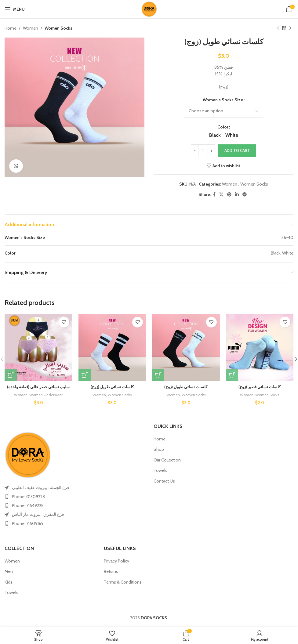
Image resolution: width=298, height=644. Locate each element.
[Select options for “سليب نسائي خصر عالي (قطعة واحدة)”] (11, 375)
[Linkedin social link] (237, 195)
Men (9, 571)
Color (223, 127)
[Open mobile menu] (15, 9)
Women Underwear (46, 395)
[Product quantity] (203, 151)
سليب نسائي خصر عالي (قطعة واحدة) (38, 387)
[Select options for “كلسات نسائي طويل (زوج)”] (85, 375)
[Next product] (290, 28)
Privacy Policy (116, 561)
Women (31, 28)
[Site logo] (149, 9)
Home (11, 28)
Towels (160, 470)
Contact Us (164, 481)
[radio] (215, 136)
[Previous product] (278, 28)
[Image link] (27, 455)
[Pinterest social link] (229, 195)
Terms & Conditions (123, 582)
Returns (111, 571)
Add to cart (237, 151)
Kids (9, 582)
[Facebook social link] (214, 195)
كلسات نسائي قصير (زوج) (260, 387)
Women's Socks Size (223, 100)
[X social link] (221, 195)
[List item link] (74, 497)
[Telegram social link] (245, 195)
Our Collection (167, 460)
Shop (159, 449)
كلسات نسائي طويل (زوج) (112, 387)
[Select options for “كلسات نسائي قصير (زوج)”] (232, 375)
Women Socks (58, 28)
